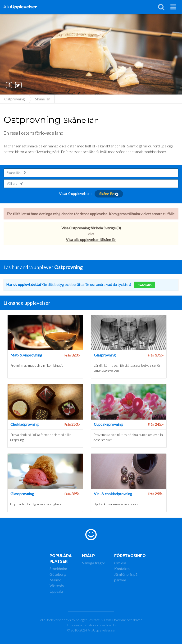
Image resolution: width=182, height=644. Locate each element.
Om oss (120, 563)
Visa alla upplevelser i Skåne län (91, 239)
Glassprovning (22, 494)
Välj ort (15, 183)
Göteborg (58, 574)
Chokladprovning (25, 424)
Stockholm (58, 569)
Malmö (55, 580)
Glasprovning (105, 355)
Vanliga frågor (94, 563)
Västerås (57, 586)
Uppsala (56, 591)
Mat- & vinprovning (26, 355)
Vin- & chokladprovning (113, 494)
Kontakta (122, 569)
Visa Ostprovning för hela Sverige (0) (91, 228)
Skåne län (16, 173)
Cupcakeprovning (108, 424)
